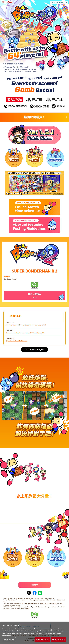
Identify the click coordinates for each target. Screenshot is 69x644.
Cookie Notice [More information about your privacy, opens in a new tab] (7, 638)
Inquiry (35, 585)
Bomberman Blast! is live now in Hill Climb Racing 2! (25, 333)
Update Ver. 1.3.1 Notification (17, 341)
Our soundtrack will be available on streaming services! (26, 325)
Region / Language (57, 2)
